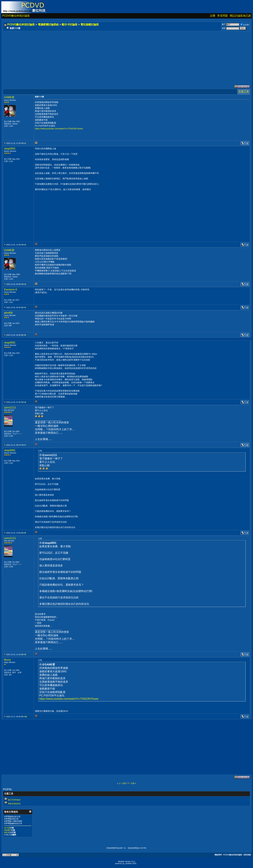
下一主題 (131, 783)
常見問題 (223, 16)
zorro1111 (10, 408)
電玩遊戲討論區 (90, 25)
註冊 (213, 16)
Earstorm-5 (11, 290)
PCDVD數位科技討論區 (16, 16)
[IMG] (6, 832)
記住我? (245, 25)
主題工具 (244, 92)
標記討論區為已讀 (240, 16)
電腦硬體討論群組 (48, 25)
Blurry (8, 660)
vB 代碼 (7, 828)
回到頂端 (247, 855)
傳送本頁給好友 (14, 804)
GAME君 (9, 97)
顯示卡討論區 (70, 25)
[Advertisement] (102, 55)
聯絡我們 (218, 855)
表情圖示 (8, 830)
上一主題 (122, 783)
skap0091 (10, 149)
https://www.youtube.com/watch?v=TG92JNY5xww (59, 129)
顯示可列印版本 (14, 800)
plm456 (8, 313)
